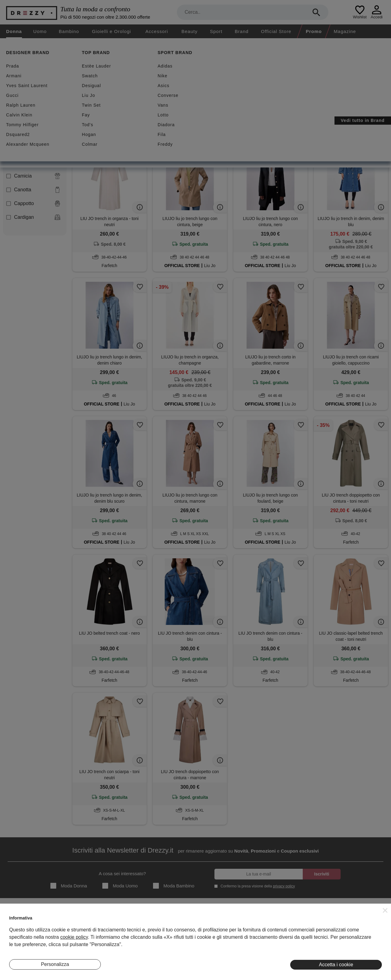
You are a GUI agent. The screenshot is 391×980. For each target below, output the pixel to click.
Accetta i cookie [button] (336, 965)
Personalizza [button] (55, 964)
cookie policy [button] (74, 937)
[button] (385, 910)
